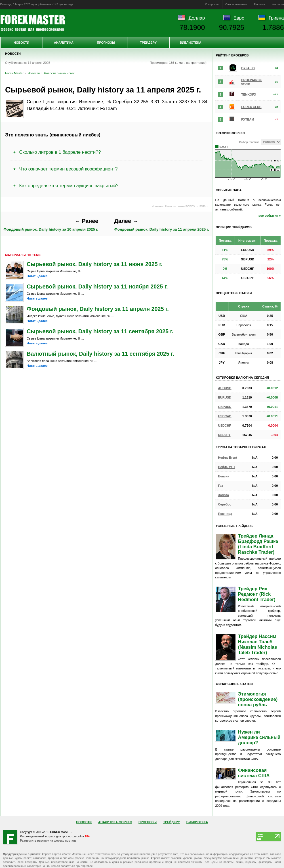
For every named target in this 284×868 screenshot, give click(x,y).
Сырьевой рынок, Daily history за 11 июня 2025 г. (95, 264)
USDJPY (224, 435)
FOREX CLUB (251, 107)
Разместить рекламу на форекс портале (48, 841)
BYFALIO (248, 68)
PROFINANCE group (252, 82)
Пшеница (225, 514)
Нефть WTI (227, 467)
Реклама (260, 4)
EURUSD (225, 397)
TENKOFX (249, 94)
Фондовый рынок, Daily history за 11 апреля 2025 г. (162, 225)
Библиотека (190, 43)
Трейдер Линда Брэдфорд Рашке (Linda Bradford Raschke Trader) (258, 544)
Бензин (224, 476)
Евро (239, 18)
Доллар (197, 18)
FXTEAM (248, 119)
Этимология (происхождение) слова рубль (258, 699)
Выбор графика (249, 142)
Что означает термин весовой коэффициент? (69, 169)
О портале (212, 4)
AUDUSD (225, 388)
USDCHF (225, 425)
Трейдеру (148, 43)
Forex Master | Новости (32, 23)
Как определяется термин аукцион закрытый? (69, 186)
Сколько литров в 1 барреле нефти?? (60, 152)
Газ (221, 486)
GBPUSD (225, 407)
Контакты (278, 4)
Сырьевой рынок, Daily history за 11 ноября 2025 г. (97, 286)
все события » (270, 216)
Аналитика (64, 43)
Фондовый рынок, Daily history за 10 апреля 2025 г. (51, 225)
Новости (21, 43)
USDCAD (225, 416)
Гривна (276, 18)
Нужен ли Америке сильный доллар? (259, 737)
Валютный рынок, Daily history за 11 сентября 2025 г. (100, 354)
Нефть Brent (228, 458)
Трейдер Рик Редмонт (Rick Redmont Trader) (257, 594)
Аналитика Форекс (115, 822)
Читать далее (37, 276)
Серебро (225, 504)
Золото (224, 495)
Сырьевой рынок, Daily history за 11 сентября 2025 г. (100, 331)
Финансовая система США (254, 773)
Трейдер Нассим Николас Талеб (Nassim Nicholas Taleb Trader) (258, 644)
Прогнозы (106, 43)
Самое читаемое (236, 4)
